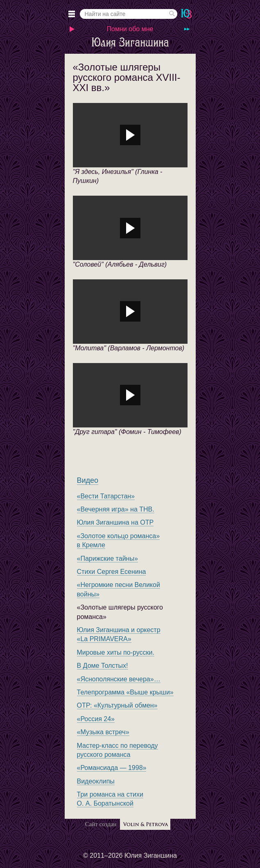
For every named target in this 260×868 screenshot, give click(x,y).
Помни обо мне (130, 29)
